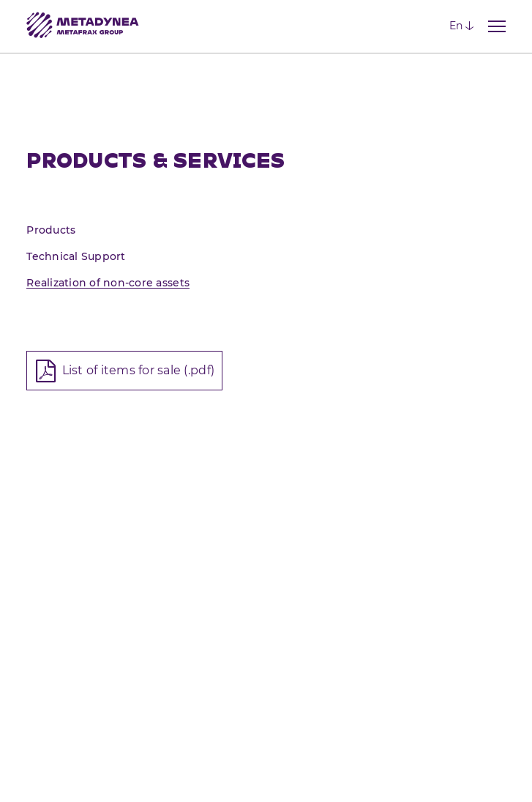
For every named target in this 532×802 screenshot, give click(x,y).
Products (51, 230)
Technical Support (76, 256)
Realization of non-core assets (108, 283)
